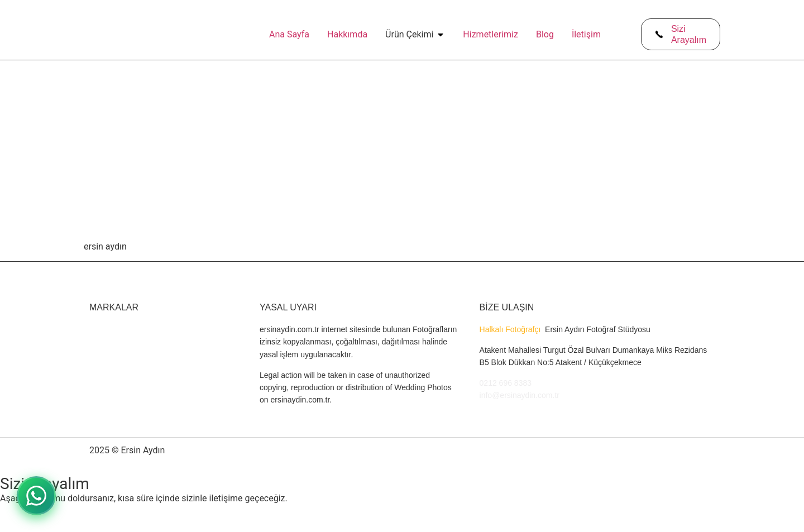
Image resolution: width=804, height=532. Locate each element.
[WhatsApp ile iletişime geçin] (36, 496)
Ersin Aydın (143, 450)
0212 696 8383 (506, 383)
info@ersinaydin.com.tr (520, 395)
